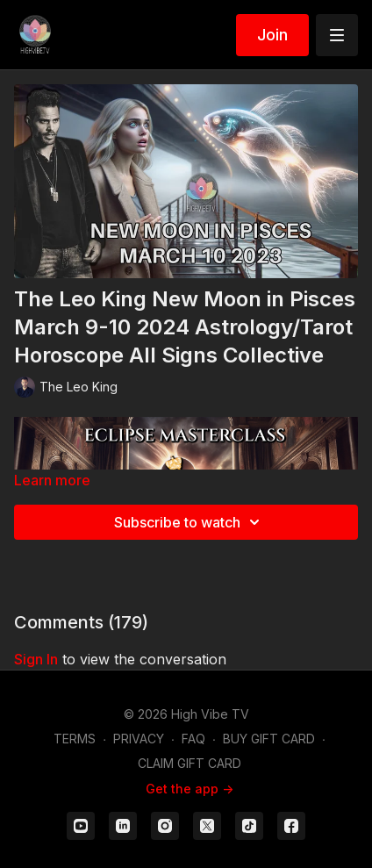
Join (272, 35)
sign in (36, 659)
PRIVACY (139, 739)
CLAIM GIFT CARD (190, 763)
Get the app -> (190, 789)
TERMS (75, 739)
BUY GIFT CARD (269, 739)
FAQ (193, 739)
